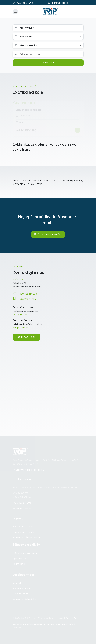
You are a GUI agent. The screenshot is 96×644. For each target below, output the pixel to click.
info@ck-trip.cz (20, 328)
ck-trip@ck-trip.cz (22, 314)
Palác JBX (18, 279)
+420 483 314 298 (28, 294)
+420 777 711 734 (27, 299)
